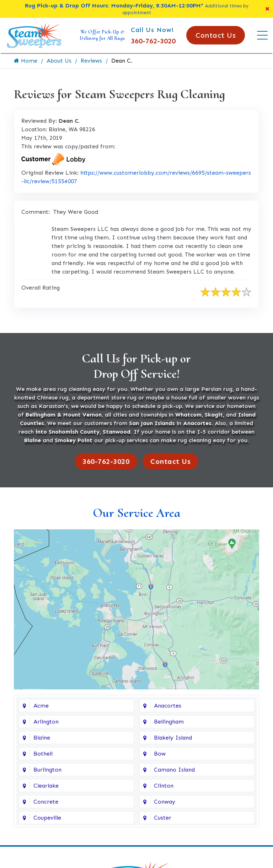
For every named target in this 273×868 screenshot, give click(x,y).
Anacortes (168, 706)
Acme (41, 706)
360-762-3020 (153, 41)
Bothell (43, 754)
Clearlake (46, 786)
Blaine (42, 738)
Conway (165, 802)
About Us (59, 61)
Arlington (46, 722)
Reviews (91, 61)
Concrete (46, 802)
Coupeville (47, 818)
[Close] (267, 9)
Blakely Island (173, 738)
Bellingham (169, 722)
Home (26, 61)
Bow (160, 754)
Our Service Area (137, 513)
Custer (163, 818)
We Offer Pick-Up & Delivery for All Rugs (102, 35)
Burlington (47, 770)
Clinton (164, 786)
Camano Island (174, 770)
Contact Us (216, 35)
